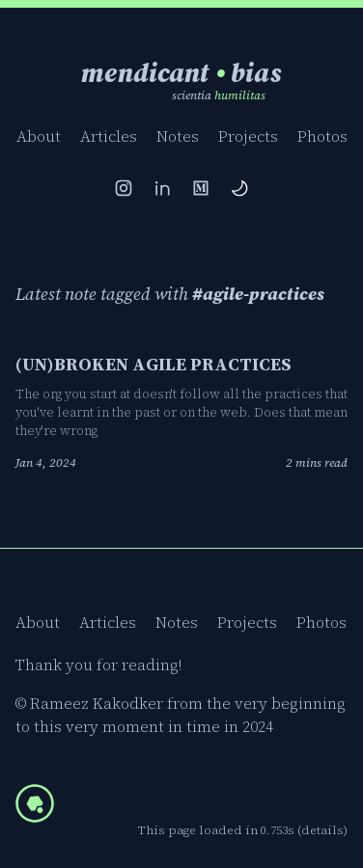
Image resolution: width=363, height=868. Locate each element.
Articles (109, 136)
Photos (322, 136)
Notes (178, 136)
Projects (248, 136)
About (39, 136)
